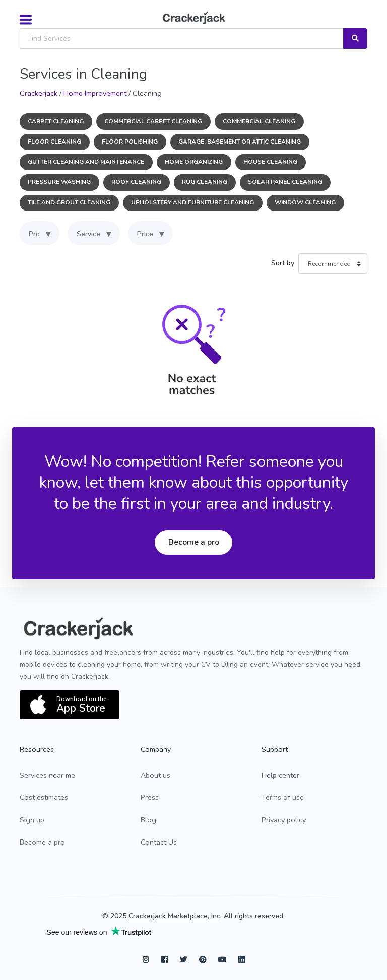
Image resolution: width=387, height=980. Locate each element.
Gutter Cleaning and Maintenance (86, 162)
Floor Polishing (130, 142)
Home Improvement (95, 93)
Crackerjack (39, 93)
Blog (148, 820)
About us (155, 775)
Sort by (283, 263)
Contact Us (159, 842)
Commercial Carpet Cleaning (153, 121)
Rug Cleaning (205, 182)
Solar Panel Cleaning (285, 182)
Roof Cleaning (136, 182)
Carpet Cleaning (56, 121)
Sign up (32, 820)
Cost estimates (44, 797)
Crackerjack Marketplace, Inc (174, 916)
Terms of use (283, 797)
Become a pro (194, 542)
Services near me (47, 775)
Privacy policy (284, 820)
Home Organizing (194, 162)
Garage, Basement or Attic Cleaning (240, 142)
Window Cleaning (305, 202)
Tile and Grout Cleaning (69, 202)
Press (150, 797)
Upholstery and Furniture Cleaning (192, 202)
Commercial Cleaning (259, 121)
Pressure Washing (59, 182)
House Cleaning (270, 162)
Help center (280, 775)
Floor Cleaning (54, 142)
